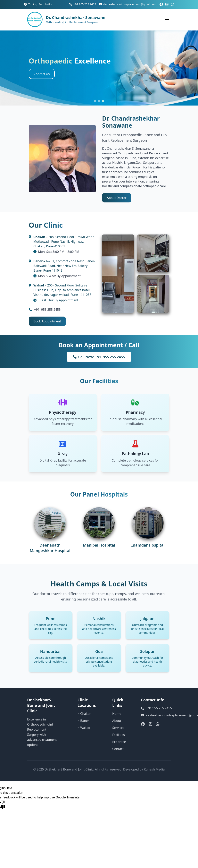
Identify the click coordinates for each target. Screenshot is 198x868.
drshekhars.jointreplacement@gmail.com (128, 4)
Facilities (119, 735)
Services (118, 728)
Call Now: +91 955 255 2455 (99, 357)
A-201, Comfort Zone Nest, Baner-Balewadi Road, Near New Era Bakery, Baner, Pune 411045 (64, 266)
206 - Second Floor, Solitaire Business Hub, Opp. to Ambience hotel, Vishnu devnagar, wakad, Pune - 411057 (62, 290)
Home (117, 714)
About (117, 721)
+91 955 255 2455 (83, 4)
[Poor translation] (3, 804)
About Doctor (117, 198)
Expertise (119, 742)
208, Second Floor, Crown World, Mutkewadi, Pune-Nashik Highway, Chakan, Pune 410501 (64, 242)
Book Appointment (47, 321)
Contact (118, 749)
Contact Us (42, 74)
